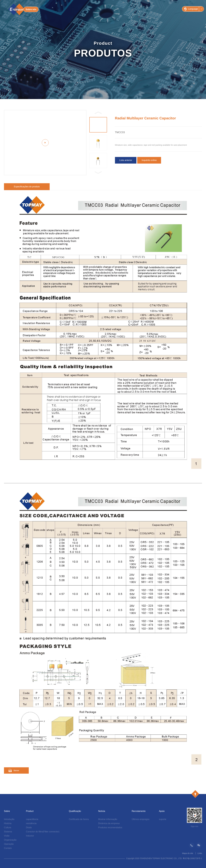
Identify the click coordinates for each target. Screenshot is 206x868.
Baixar (16, 770)
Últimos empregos (141, 819)
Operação (9, 844)
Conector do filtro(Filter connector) (43, 832)
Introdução (9, 819)
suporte (163, 819)
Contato (8, 848)
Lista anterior (126, 160)
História (8, 823)
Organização (10, 840)
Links (200, 853)
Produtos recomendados (110, 827)
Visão (7, 836)
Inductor (30, 836)
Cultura (8, 827)
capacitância (32, 819)
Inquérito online (149, 160)
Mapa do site (188, 853)
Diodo (29, 827)
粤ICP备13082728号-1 (192, 858)
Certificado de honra (79, 819)
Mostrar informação (108, 819)
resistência (31, 823)
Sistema (8, 832)
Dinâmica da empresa (109, 823)
